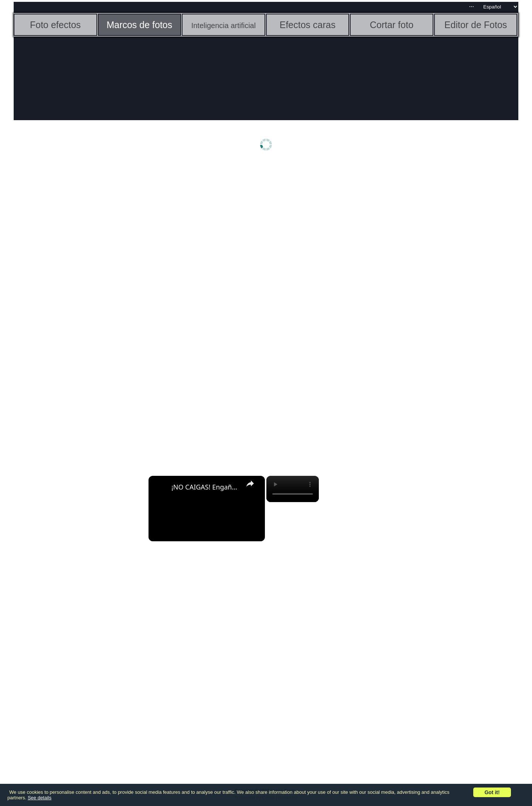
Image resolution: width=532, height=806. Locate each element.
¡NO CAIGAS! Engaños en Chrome (206, 487)
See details (40, 798)
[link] (160, 488)
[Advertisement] (71, 280)
